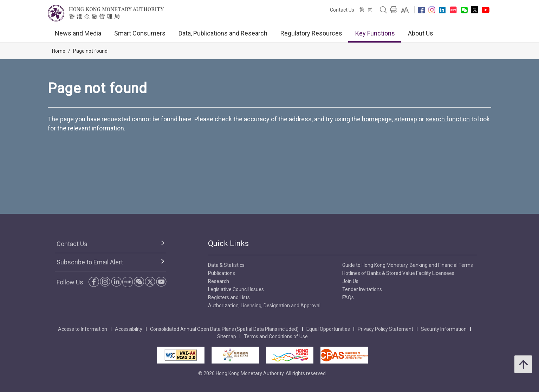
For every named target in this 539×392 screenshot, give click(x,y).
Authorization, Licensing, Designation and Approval (264, 306)
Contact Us (342, 10)
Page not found (90, 51)
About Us (421, 33)
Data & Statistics (226, 265)
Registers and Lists (229, 297)
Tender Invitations (362, 289)
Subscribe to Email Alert (90, 262)
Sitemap (227, 336)
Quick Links (228, 243)
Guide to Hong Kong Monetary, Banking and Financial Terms (408, 265)
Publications (222, 273)
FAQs (348, 297)
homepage (377, 119)
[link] (405, 10)
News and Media (78, 33)
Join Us (350, 281)
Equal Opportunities (328, 329)
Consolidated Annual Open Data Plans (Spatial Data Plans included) (224, 329)
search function (448, 119)
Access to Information (83, 329)
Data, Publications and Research (223, 33)
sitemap (406, 119)
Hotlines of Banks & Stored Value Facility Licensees (398, 273)
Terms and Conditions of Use (276, 336)
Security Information (444, 329)
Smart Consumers (140, 33)
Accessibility (129, 329)
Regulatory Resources (311, 33)
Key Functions (375, 33)
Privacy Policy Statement (385, 329)
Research (219, 281)
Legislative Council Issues (236, 289)
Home (59, 51)
